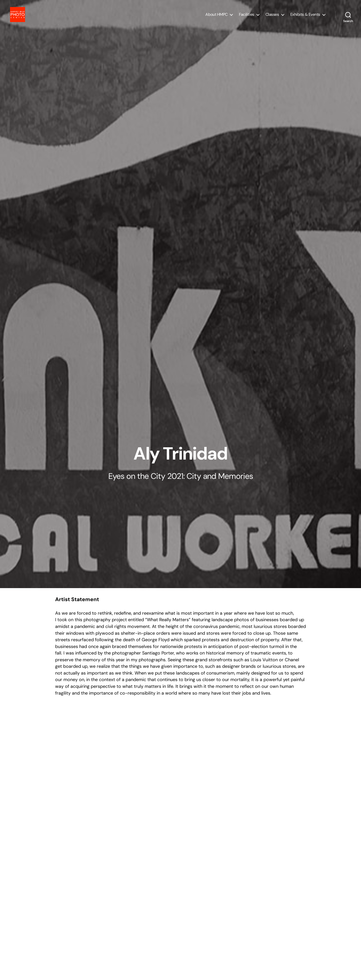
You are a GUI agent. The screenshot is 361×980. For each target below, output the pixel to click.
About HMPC (216, 18)
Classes (272, 18)
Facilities (247, 18)
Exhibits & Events (305, 18)
